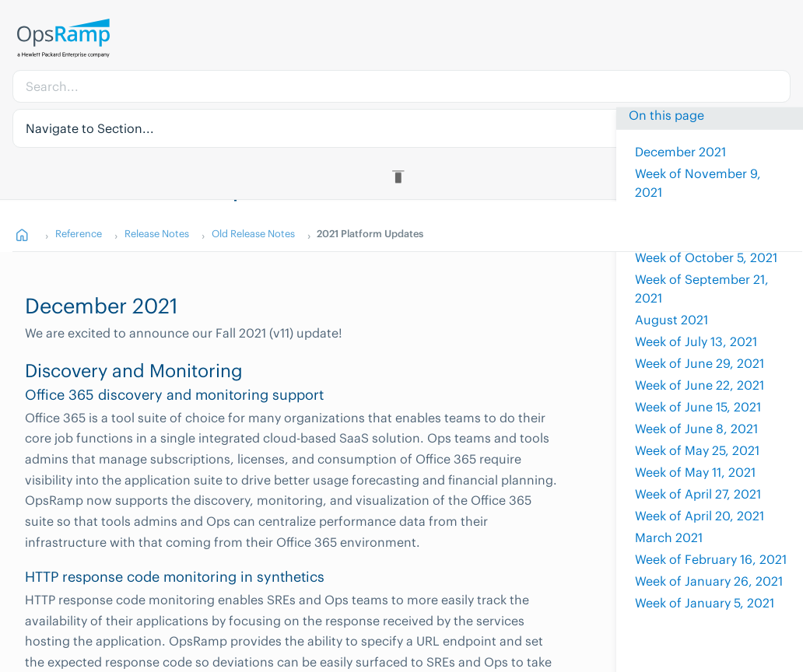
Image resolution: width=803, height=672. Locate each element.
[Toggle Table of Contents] (401, 177)
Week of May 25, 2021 (697, 450)
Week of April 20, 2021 (700, 516)
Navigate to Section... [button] (90, 128)
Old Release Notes (253, 233)
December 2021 (680, 152)
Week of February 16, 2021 (711, 559)
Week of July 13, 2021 (696, 341)
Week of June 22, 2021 (700, 385)
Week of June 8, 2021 (696, 429)
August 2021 (672, 320)
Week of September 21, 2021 (702, 289)
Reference (79, 233)
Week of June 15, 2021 (698, 407)
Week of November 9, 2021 (698, 183)
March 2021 (669, 537)
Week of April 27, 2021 (698, 494)
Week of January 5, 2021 (705, 603)
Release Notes (157, 233)
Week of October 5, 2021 (706, 257)
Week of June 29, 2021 (700, 363)
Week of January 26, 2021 (709, 581)
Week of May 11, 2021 (695, 472)
